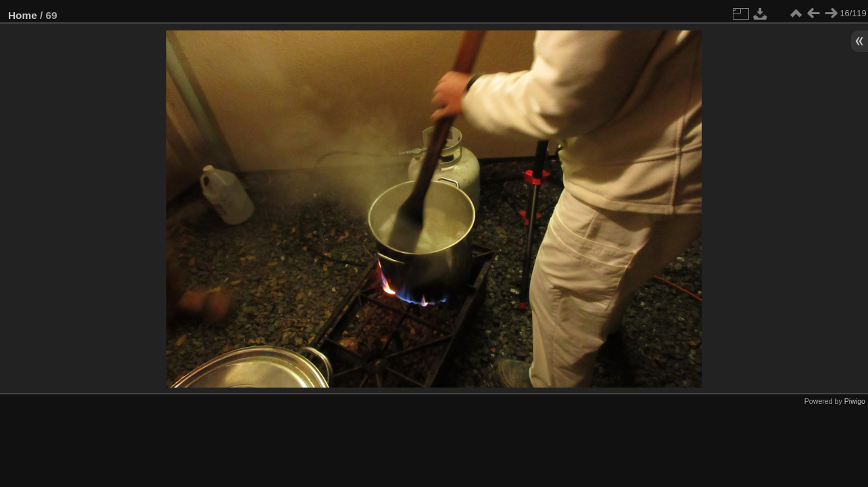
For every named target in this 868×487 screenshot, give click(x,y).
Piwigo (855, 401)
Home (23, 15)
